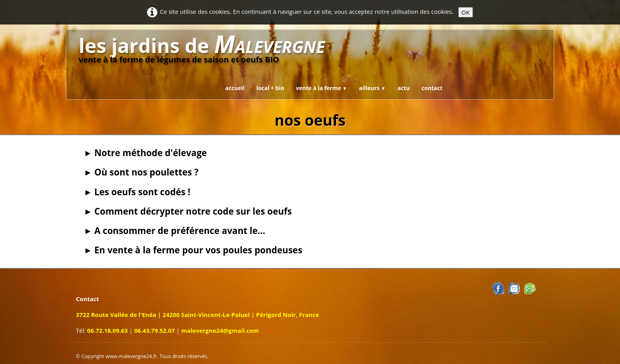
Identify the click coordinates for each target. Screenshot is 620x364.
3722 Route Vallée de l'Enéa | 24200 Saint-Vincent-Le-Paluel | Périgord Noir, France (198, 315)
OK (466, 12)
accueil (235, 88)
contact (432, 88)
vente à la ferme (321, 88)
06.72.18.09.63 (107, 330)
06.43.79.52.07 (154, 330)
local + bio (270, 88)
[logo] (202, 50)
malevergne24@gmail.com (220, 330)
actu (404, 88)
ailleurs (372, 88)
